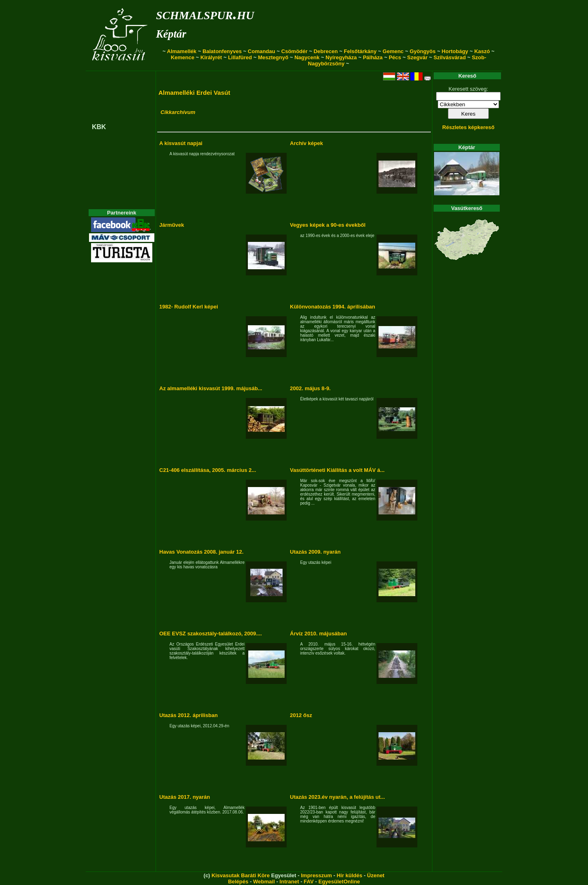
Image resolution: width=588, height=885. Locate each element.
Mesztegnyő (273, 57)
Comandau (262, 51)
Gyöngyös (423, 51)
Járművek (172, 225)
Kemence (183, 57)
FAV (309, 882)
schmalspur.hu (205, 14)
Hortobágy (455, 51)
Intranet (290, 882)
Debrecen (326, 51)
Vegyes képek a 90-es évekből (328, 225)
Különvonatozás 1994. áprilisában (333, 307)
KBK (99, 127)
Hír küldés (349, 875)
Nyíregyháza (341, 57)
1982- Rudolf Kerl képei (189, 307)
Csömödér (294, 51)
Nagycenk (307, 57)
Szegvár (417, 57)
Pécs (395, 57)
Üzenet (376, 875)
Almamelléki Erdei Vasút (194, 93)
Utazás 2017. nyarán (185, 797)
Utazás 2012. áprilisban (188, 715)
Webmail (264, 882)
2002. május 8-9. (310, 388)
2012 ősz (301, 715)
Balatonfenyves (222, 51)
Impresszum (316, 875)
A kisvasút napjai (181, 143)
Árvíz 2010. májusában (318, 634)
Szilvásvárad (450, 57)
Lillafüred (240, 57)
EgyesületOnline (339, 882)
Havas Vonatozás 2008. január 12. (201, 552)
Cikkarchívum (178, 112)
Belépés (238, 882)
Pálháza (373, 57)
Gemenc (393, 51)
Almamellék (182, 51)
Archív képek (306, 143)
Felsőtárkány (360, 51)
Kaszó (482, 51)
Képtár (171, 34)
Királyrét (211, 57)
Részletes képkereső (468, 127)
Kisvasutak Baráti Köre (241, 875)
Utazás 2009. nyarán (315, 552)
